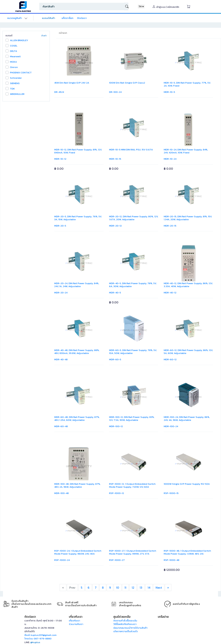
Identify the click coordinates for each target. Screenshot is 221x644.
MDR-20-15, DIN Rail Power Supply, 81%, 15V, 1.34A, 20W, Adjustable (188, 218)
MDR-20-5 (60, 226)
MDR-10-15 (115, 159)
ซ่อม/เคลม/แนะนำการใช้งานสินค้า (130, 628)
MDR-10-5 (169, 92)
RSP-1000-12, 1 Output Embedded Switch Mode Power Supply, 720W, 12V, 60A (132, 485)
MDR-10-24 (170, 159)
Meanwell (15, 56)
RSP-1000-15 (171, 493)
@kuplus (35, 642)
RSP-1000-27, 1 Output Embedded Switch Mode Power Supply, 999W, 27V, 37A (133, 552)
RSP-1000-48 (172, 560)
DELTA (14, 51)
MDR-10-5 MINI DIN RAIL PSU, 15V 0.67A (131, 150)
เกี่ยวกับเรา (74, 621)
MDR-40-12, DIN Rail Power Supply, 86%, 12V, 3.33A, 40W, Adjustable (188, 285)
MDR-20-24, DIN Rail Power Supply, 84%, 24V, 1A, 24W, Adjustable (77, 285)
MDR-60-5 (115, 359)
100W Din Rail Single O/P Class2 (127, 83)
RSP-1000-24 (62, 560)
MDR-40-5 (115, 293)
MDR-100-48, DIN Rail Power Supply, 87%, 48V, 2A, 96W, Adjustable (77, 485)
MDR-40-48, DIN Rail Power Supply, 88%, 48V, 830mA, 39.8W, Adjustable (77, 352)
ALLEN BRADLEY (19, 40)
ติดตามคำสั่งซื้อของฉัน (125, 621)
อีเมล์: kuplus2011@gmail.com (40, 635)
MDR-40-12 (170, 293)
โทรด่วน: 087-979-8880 (38, 639)
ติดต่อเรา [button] (30, 617)
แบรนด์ (9, 36)
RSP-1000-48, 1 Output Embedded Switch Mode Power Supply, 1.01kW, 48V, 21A (187, 552)
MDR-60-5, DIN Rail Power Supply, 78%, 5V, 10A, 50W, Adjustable (133, 352)
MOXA (13, 62)
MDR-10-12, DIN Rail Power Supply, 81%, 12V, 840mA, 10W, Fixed (78, 151)
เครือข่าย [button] (163, 617)
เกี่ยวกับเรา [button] (76, 617)
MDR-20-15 (170, 226)
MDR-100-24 (171, 426)
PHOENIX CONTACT (21, 73)
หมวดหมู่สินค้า (15, 18)
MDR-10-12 (60, 159)
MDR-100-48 (62, 493)
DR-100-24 (115, 92)
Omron (14, 67)
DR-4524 (59, 92)
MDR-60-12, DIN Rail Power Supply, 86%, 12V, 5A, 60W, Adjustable (188, 352)
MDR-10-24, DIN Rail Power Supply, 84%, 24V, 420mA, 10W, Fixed (186, 151)
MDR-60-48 (61, 426)
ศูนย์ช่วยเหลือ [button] (122, 617)
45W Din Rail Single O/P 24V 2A (72, 83)
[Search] (82, 6)
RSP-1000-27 (117, 560)
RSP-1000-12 (117, 493)
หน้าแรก (63, 33)
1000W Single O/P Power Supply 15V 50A (187, 484)
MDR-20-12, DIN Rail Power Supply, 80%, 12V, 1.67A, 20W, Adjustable (134, 218)
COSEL (14, 46)
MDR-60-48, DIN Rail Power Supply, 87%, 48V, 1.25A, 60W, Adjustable (77, 418)
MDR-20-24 (61, 293)
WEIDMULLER (17, 94)
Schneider (16, 78)
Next (159, 588)
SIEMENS (15, 83)
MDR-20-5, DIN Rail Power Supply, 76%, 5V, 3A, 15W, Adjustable (78, 218)
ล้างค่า (44, 36)
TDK (12, 89)
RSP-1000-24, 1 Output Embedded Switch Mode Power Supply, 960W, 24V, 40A (78, 552)
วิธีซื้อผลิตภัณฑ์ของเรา (125, 624)
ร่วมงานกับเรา (76, 624)
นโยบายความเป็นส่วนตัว (126, 631)
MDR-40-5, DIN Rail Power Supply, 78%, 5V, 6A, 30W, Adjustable (133, 285)
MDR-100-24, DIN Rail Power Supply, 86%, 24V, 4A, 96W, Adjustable (187, 418)
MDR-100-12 (116, 426)
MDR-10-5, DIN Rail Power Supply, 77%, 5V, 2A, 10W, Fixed (187, 84)
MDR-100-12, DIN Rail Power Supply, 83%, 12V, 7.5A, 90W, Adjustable (132, 418)
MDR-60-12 (170, 359)
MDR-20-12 (115, 226)
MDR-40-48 (61, 359)
